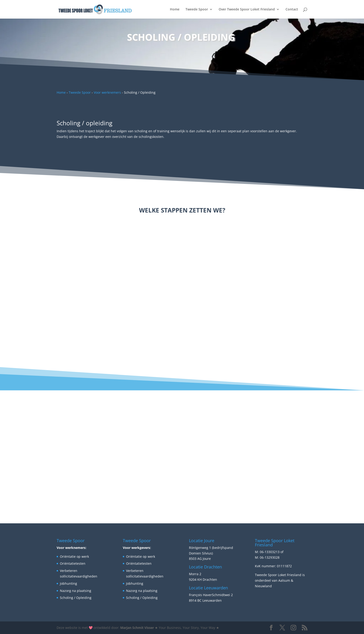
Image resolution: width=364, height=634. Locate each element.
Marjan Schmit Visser (137, 628)
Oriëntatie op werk (74, 556)
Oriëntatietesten (73, 563)
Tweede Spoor (197, 10)
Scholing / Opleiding (76, 598)
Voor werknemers (107, 92)
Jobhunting (68, 583)
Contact (292, 10)
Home (175, 10)
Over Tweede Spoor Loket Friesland (247, 10)
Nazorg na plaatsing (76, 591)
